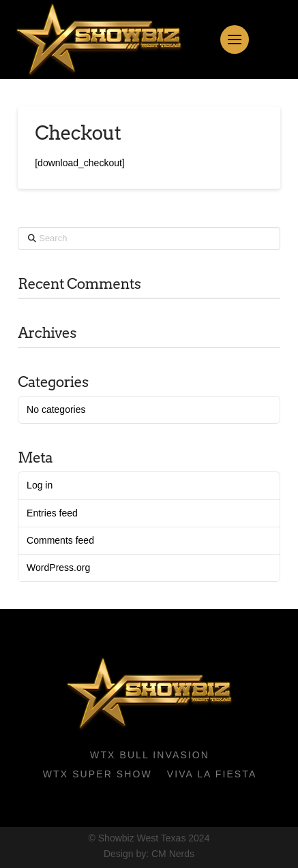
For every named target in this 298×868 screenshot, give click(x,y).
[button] (235, 40)
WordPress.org (58, 568)
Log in (40, 485)
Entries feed (52, 513)
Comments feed (60, 540)
